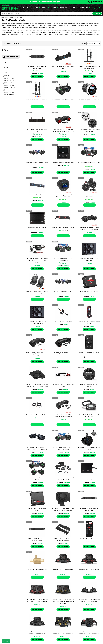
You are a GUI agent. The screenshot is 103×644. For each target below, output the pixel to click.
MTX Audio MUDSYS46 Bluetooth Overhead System (37, 540)
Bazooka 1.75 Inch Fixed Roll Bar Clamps (37, 415)
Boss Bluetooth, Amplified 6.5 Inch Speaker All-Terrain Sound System (63, 416)
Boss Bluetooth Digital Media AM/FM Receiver (89, 100)
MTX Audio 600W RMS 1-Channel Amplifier (37, 229)
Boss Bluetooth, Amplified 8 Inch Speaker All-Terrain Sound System (63, 353)
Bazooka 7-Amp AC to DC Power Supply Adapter (63, 385)
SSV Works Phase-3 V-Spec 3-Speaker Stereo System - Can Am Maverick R (63, 570)
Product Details (37, 76)
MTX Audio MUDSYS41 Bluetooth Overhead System (89, 509)
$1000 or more (9, 95)
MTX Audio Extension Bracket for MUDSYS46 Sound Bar (63, 540)
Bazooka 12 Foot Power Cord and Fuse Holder (89, 323)
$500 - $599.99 (9, 90)
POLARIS (27, 8)
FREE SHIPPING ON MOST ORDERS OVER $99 (44, 2)
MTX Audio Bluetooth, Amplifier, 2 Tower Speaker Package (89, 163)
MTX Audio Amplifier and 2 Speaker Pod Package (89, 448)
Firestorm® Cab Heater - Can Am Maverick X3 (89, 259)
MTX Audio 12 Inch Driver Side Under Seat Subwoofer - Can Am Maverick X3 (63, 509)
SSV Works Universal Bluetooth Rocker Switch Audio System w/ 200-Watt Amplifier (37, 260)
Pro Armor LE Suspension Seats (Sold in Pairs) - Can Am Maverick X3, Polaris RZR (37, 292)
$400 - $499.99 (9, 88)
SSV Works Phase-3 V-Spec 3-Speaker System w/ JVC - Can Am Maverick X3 (89, 633)
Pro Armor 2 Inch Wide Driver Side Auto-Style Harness (37, 100)
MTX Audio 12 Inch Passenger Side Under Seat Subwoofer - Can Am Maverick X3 (37, 385)
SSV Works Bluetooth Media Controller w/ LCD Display (89, 416)
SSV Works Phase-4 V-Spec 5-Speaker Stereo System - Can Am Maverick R (89, 570)
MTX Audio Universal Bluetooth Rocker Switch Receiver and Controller (89, 353)
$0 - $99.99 (8, 76)
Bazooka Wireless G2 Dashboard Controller (89, 385)
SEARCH (97, 13)
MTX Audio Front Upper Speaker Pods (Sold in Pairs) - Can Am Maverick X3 (37, 448)
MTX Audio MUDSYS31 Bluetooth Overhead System (37, 67)
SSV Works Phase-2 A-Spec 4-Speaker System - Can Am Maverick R (89, 601)
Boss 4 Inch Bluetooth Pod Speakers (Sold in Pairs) (89, 196)
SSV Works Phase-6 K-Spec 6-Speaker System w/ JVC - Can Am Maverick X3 (63, 633)
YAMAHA (46, 8)
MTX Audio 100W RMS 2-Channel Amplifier (89, 292)
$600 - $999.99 (9, 92)
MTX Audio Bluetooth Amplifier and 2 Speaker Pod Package (63, 448)
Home (2, 17)
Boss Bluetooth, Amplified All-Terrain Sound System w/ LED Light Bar (89, 229)
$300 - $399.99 (9, 85)
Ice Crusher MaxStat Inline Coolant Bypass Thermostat (37, 570)
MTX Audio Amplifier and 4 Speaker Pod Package (37, 479)
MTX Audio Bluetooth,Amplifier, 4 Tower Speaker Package (37, 163)
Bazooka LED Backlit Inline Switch (63, 322)
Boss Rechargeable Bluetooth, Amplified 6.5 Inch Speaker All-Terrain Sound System (37, 354)
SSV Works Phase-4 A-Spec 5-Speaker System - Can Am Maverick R (37, 633)
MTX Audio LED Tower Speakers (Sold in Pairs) (63, 100)
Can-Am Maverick (14, 17)
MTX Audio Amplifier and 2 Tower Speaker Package (63, 259)
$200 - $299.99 (9, 83)
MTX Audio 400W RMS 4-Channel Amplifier (37, 509)
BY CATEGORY (85, 8)
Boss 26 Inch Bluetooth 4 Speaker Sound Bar (63, 67)
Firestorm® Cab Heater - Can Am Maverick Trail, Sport (37, 323)
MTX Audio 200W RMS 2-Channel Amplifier (89, 479)
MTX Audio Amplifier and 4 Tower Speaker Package (63, 292)
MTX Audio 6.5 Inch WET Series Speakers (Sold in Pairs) (89, 130)
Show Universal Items (11, 57)
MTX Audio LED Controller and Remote (89, 539)
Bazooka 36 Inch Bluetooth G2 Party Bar (37, 195)
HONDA (55, 8)
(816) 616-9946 (95, 2)
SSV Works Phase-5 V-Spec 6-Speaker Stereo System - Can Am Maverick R (37, 601)
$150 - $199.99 (9, 81)
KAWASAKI (64, 8)
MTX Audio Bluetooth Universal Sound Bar (37, 130)
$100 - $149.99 (9, 78)
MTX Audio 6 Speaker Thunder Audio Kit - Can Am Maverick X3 (63, 479)
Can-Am (7, 17)
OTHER (74, 8)
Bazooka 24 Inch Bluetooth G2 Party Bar (63, 228)
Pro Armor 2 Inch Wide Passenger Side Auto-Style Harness (89, 67)
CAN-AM (36, 8)
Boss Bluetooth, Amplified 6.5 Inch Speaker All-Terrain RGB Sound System (63, 130)
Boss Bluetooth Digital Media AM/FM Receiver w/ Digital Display (63, 196)
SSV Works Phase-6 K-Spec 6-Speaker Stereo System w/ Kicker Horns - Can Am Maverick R (63, 601)
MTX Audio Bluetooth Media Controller (63, 162)
